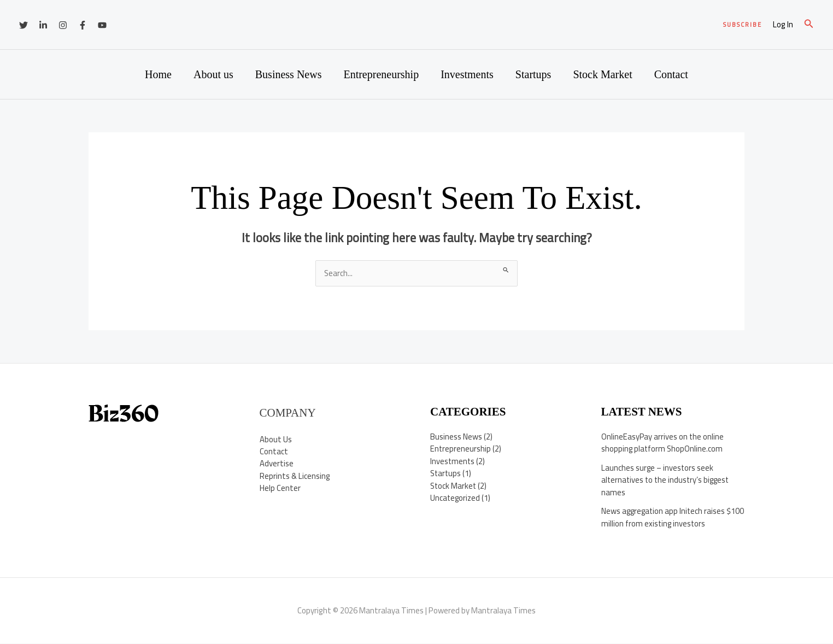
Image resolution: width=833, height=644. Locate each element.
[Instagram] (63, 25)
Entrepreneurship (381, 74)
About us (213, 74)
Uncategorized (456, 498)
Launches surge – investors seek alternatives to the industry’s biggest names (667, 480)
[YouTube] (102, 25)
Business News (289, 74)
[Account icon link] (783, 25)
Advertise (277, 464)
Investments (467, 74)
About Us (276, 439)
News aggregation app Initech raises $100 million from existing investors (664, 518)
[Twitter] (24, 25)
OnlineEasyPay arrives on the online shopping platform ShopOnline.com (663, 443)
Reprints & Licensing (295, 476)
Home (158, 74)
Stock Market (602, 74)
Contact (671, 74)
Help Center (280, 488)
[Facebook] (83, 25)
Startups (533, 74)
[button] (743, 25)
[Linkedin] (43, 25)
